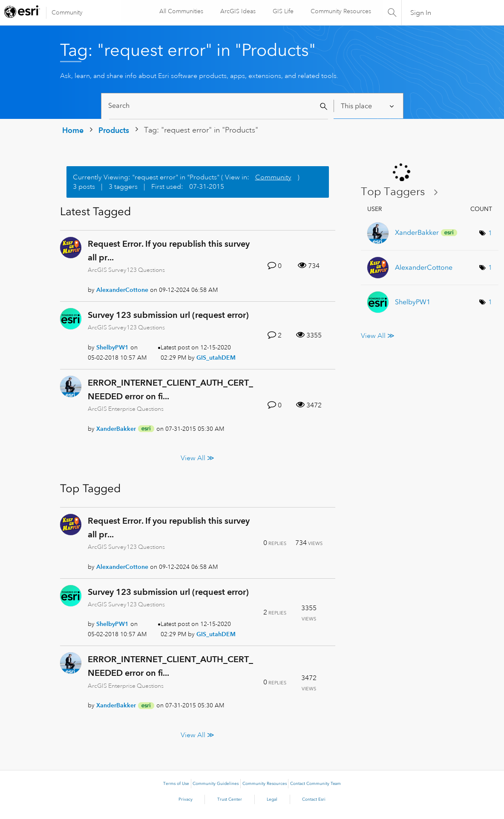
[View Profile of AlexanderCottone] (122, 290)
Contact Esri (314, 799)
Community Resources (340, 11)
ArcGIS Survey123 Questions (126, 270)
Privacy (186, 799)
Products (114, 130)
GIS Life (283, 11)
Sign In (421, 13)
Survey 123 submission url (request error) (168, 315)
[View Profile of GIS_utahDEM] (216, 358)
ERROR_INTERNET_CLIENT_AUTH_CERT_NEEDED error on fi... (170, 389)
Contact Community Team (315, 784)
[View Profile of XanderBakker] (116, 429)
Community (67, 12)
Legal (272, 799)
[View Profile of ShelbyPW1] (112, 347)
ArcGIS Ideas (238, 11)
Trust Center (230, 799)
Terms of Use (176, 784)
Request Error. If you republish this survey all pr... (169, 251)
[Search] (219, 106)
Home (73, 130)
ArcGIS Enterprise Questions (126, 409)
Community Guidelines (216, 784)
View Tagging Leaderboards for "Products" (403, 192)
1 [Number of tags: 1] (490, 233)
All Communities (181, 11)
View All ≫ (197, 458)
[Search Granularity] (368, 106)
